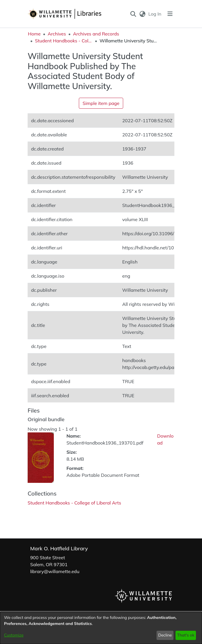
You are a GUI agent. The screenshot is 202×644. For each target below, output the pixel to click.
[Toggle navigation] (170, 14)
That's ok (186, 635)
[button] (133, 14)
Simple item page (101, 103)
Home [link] (34, 34)
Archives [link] (57, 34)
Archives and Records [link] (96, 34)
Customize (14, 635)
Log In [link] (155, 14)
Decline (165, 635)
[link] (74, 503)
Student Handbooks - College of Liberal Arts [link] (64, 41)
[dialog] (101, 628)
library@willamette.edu (55, 571)
